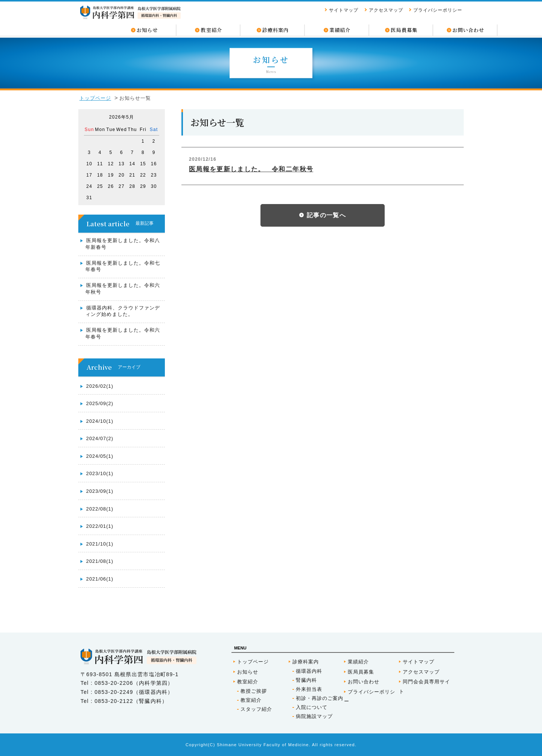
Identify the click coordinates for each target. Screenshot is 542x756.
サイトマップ (344, 11)
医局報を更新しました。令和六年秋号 (123, 289)
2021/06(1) (100, 579)
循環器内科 (309, 671)
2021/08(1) (100, 561)
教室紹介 (248, 682)
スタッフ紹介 (256, 709)
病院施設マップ (314, 716)
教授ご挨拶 (254, 691)
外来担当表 (309, 689)
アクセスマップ (386, 11)
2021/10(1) (100, 544)
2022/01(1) (100, 526)
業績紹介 (358, 662)
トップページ (95, 98)
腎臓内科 (306, 680)
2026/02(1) (100, 386)
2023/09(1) (100, 491)
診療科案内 (306, 662)
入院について (312, 707)
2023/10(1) (100, 473)
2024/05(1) (100, 456)
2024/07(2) (100, 438)
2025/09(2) (100, 403)
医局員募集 (361, 672)
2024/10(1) (100, 421)
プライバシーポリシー (438, 11)
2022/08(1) (100, 509)
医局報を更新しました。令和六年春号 (123, 333)
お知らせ (248, 672)
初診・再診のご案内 (320, 698)
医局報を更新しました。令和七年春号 (123, 266)
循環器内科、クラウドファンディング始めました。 (123, 311)
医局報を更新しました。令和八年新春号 (123, 244)
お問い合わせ (364, 682)
